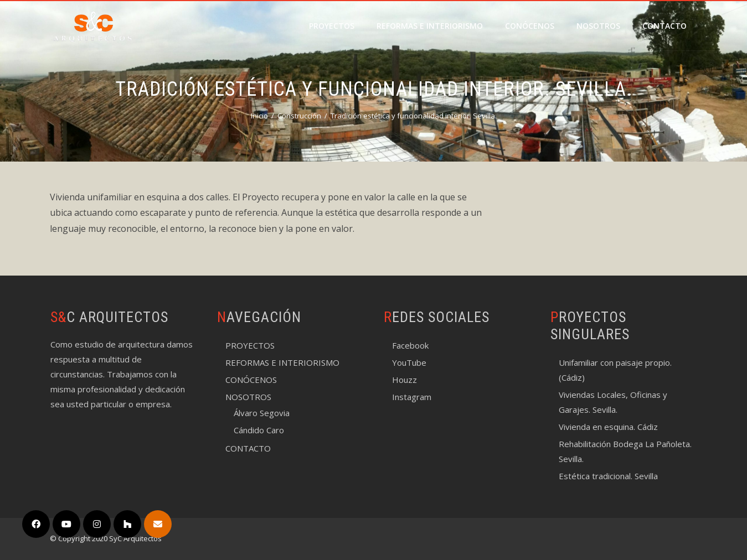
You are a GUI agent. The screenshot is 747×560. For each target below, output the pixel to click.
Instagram (412, 397)
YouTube (409, 362)
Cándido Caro (259, 430)
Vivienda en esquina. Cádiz (608, 427)
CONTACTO (664, 26)
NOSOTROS (598, 26)
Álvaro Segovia (262, 413)
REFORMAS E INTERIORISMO (430, 26)
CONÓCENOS (530, 26)
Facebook (410, 345)
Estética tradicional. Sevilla (608, 476)
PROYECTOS (332, 26)
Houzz (405, 380)
